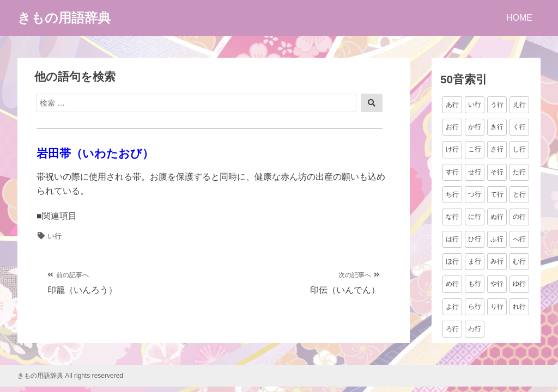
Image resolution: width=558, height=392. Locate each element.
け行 (452, 149)
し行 (519, 149)
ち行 (452, 194)
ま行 (475, 261)
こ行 (475, 149)
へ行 (519, 239)
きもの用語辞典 (64, 18)
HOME (519, 18)
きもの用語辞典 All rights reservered (70, 376)
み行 (497, 261)
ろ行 (452, 329)
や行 (497, 284)
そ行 (497, 172)
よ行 (452, 307)
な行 (452, 217)
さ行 (497, 149)
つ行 (475, 194)
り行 (497, 307)
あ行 (452, 105)
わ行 (475, 329)
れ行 (519, 307)
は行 (452, 239)
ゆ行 (519, 284)
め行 (452, 284)
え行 (519, 105)
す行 (452, 172)
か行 (475, 127)
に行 (475, 217)
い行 (54, 236)
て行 (497, 194)
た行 (519, 172)
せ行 (475, 172)
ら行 (475, 307)
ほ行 (452, 261)
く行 (519, 127)
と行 (519, 194)
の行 (519, 217)
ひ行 (475, 239)
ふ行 (497, 239)
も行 (475, 284)
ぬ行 (497, 217)
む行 (519, 261)
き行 (497, 127)
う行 (497, 105)
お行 (452, 127)
